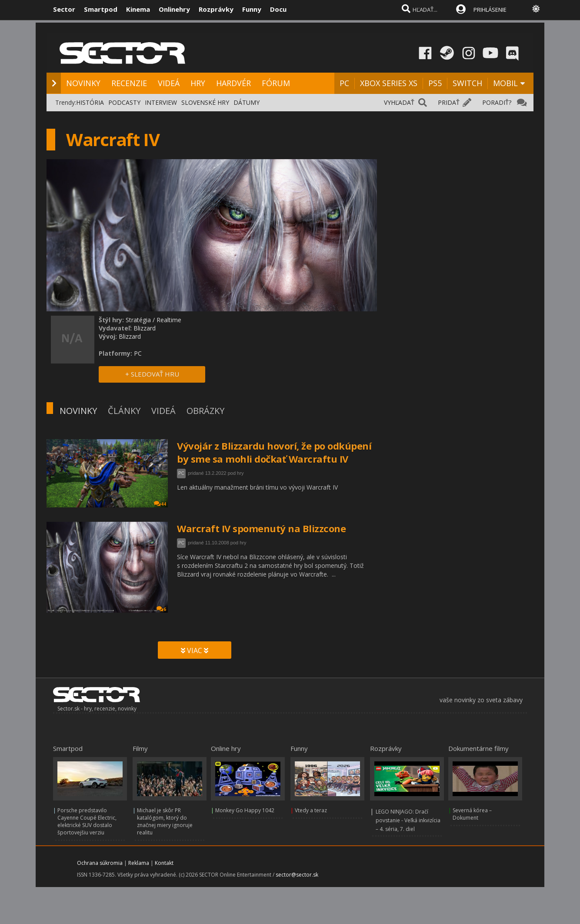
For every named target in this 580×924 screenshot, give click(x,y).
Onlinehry (174, 9)
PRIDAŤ (449, 102)
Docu (278, 9)
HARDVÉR (233, 83)
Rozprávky (216, 9)
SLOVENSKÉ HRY (205, 102)
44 (160, 504)
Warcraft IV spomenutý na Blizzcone (261, 528)
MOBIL (505, 83)
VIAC (195, 650)
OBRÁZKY (205, 411)
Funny (252, 9)
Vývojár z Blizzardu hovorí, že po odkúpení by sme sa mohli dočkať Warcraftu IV (274, 452)
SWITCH (467, 83)
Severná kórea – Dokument (472, 814)
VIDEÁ (169, 83)
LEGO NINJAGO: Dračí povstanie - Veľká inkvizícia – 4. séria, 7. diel (408, 820)
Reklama (139, 863)
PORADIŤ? (497, 102)
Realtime (169, 320)
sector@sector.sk (297, 875)
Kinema (138, 9)
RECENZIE (129, 83)
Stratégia (138, 320)
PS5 (435, 83)
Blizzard (145, 328)
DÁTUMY (247, 102)
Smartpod (101, 9)
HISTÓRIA (90, 102)
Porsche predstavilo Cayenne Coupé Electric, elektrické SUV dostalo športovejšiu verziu (87, 821)
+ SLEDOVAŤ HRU (152, 374)
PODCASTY (124, 102)
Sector (64, 9)
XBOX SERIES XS (389, 83)
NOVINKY (83, 83)
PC (344, 83)
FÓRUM (276, 83)
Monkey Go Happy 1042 (245, 810)
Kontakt (164, 863)
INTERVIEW (161, 102)
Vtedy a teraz (311, 810)
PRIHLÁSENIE (490, 10)
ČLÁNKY (124, 411)
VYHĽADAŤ (399, 102)
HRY (198, 83)
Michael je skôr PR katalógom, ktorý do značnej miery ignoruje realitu (165, 821)
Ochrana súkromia (100, 863)
